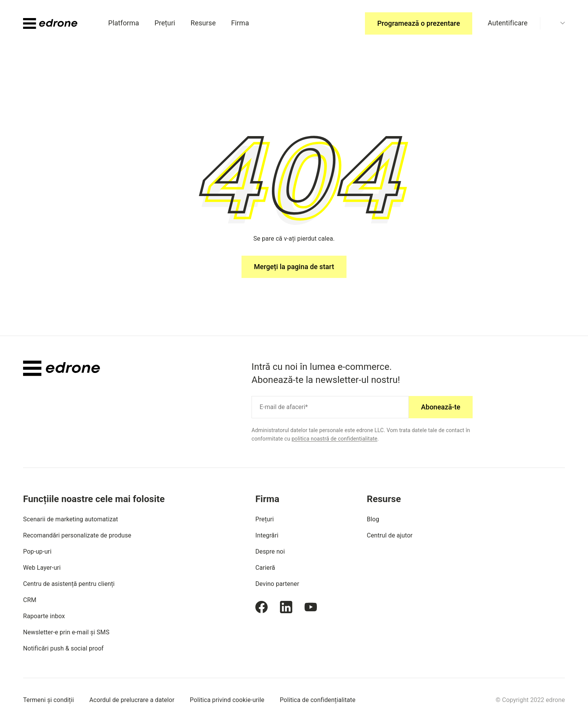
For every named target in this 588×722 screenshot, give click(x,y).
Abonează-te (441, 407)
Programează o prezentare (419, 23)
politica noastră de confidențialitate (334, 439)
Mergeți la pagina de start (294, 267)
